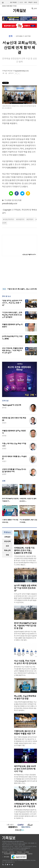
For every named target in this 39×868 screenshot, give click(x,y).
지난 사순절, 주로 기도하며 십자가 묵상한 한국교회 (25, 662)
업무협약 (30, 219)
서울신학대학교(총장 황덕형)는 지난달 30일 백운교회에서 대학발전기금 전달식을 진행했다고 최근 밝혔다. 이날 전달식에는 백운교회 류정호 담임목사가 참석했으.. (25, 706)
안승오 (4, 423)
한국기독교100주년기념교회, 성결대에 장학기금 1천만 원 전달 (25, 626)
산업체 (4, 223)
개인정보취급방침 (9, 854)
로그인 (35, 2)
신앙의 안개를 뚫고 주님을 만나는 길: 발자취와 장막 (14, 470)
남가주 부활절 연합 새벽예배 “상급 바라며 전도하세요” (25, 588)
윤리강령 (6, 857)
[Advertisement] (20, 272)
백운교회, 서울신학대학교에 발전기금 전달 (25, 697)
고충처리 (30, 854)
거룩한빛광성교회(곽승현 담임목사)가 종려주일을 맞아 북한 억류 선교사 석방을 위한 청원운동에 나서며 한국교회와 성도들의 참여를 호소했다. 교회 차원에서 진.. (25, 814)
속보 (4, 289)
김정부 (4, 474)
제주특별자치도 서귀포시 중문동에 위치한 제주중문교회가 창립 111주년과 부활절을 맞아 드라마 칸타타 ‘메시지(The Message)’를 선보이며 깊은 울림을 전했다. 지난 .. (25, 779)
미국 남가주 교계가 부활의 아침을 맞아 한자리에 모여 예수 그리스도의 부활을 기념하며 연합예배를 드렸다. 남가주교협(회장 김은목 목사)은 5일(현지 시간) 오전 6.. (25, 598)
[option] (11, 494)
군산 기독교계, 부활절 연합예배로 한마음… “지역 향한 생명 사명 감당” (12, 351)
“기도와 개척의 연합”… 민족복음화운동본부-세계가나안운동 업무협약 (12, 315)
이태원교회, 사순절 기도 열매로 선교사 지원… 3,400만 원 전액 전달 (24, 550)
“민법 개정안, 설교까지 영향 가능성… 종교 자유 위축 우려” (12, 303)
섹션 (3, 3)
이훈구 (4, 461)
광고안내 (12, 852)
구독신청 (30, 2)
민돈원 (4, 436)
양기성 (4, 408)
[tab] (7, 537)
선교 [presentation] (7, 546)
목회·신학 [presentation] (7, 550)
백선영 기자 (12, 71)
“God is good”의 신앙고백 (12, 405)
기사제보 (26, 852)
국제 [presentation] (7, 555)
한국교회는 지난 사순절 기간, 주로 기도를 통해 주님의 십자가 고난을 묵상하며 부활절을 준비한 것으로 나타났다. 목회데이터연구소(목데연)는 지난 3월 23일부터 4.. (25, 671)
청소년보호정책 (21, 854)
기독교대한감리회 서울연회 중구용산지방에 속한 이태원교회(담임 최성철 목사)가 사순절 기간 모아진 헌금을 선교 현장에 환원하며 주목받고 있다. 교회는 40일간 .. (25, 560)
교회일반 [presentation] (7, 537)
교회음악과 (21, 219)
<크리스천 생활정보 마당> (29, 255)
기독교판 (14, 2)
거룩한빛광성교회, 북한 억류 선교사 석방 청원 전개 (25, 805)
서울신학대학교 (9, 219)
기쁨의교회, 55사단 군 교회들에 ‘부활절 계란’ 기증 (25, 732)
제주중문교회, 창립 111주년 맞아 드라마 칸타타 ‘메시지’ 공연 (25, 769)
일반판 (21, 2)
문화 (11, 36)
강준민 (4, 448)
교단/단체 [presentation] (7, 541)
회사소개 (5, 852)
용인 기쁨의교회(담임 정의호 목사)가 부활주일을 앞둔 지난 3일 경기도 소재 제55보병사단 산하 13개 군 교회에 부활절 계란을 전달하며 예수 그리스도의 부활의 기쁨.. (25, 741)
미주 (26, 2)
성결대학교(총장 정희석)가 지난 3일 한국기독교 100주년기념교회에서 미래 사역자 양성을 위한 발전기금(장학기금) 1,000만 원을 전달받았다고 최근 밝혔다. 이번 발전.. (25, 636)
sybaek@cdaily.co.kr (22, 71)
